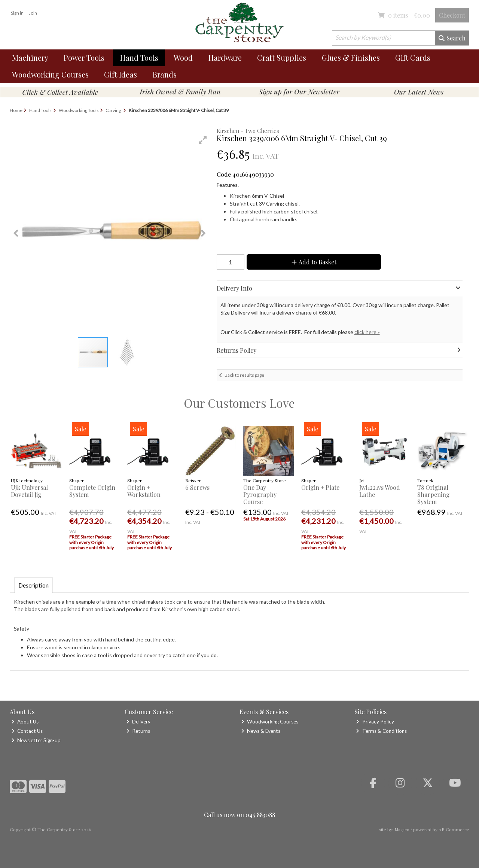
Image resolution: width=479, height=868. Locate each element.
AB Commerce (454, 829)
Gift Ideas (120, 74)
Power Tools (84, 57)
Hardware (225, 57)
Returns (138, 731)
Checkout (452, 15)
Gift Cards (413, 57)
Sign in (17, 13)
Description (33, 585)
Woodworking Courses (50, 74)
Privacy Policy (375, 722)
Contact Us (27, 731)
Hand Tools (139, 57)
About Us (25, 722)
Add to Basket (314, 262)
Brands (165, 74)
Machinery (30, 57)
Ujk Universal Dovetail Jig (29, 491)
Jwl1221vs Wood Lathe (380, 491)
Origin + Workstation (144, 491)
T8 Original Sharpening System (434, 494)
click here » (367, 332)
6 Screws (197, 487)
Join (33, 13)
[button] (203, 140)
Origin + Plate (320, 487)
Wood (183, 57)
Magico (402, 829)
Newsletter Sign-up (36, 740)
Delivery (138, 722)
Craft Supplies (282, 57)
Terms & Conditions (381, 731)
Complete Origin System (92, 491)
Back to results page (244, 375)
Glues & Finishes (351, 57)
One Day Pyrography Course (260, 494)
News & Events (261, 731)
